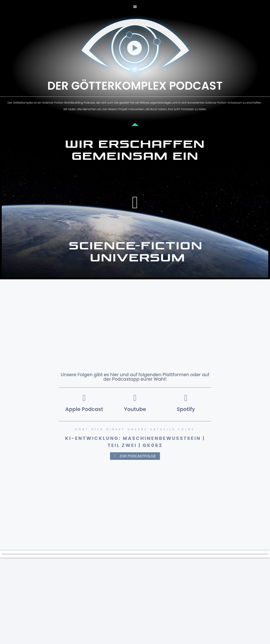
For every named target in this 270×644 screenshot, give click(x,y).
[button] (135, 203)
